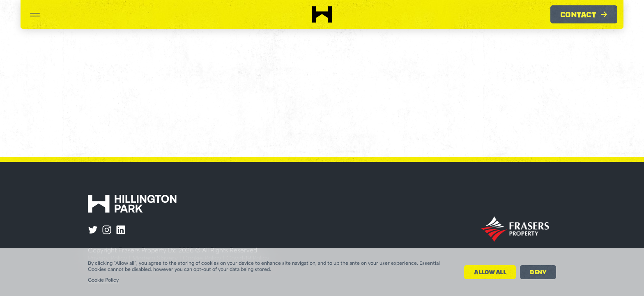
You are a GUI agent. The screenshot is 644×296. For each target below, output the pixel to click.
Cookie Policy (202, 259)
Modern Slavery (155, 259)
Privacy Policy (108, 259)
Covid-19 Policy (248, 259)
